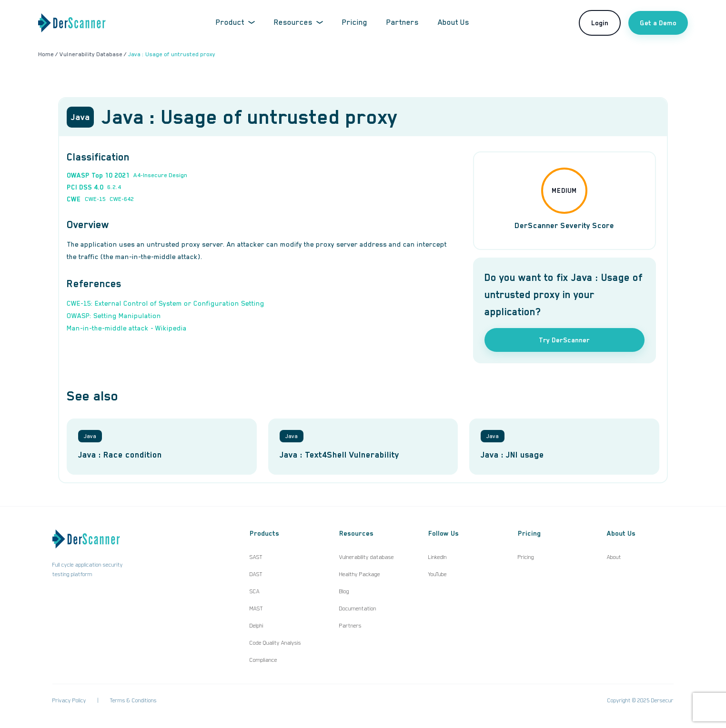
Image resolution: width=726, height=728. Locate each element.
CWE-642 (122, 199)
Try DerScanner (564, 340)
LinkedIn (438, 557)
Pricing (355, 22)
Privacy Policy (69, 700)
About (614, 557)
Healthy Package (360, 574)
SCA (255, 591)
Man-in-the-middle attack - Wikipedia (127, 328)
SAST (256, 557)
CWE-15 (95, 199)
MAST (256, 608)
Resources (298, 22)
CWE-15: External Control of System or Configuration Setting (166, 303)
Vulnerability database (367, 557)
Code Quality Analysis (275, 643)
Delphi (257, 626)
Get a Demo (658, 23)
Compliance (263, 660)
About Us (454, 22)
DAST (256, 574)
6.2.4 (114, 187)
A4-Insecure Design (160, 175)
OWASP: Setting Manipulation (114, 316)
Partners (403, 22)
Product (235, 22)
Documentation (358, 608)
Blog (344, 591)
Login (600, 23)
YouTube (438, 574)
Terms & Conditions (133, 700)
